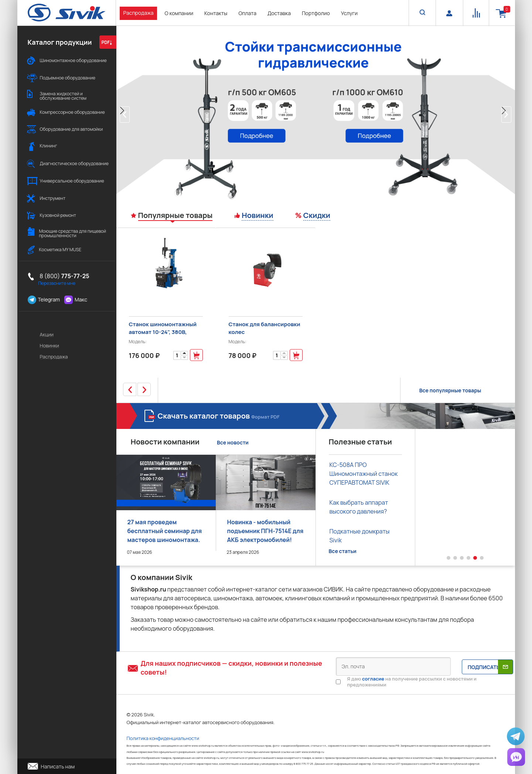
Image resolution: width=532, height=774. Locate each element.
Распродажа (139, 13)
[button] (125, 115)
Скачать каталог (219, 416)
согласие (373, 679)
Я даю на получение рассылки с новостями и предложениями (412, 682)
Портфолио (316, 13)
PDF (107, 42)
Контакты (216, 13)
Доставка (279, 13)
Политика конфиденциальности (163, 738)
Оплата (247, 13)
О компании (179, 13)
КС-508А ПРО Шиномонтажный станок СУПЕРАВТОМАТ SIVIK (364, 474)
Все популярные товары (450, 390)
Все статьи (343, 551)
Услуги (349, 13)
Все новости (233, 442)
